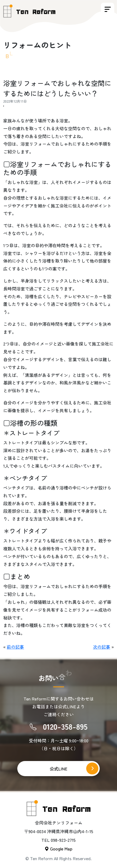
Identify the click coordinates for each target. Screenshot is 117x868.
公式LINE (59, 769)
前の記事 (15, 647)
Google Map (59, 849)
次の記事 (102, 647)
